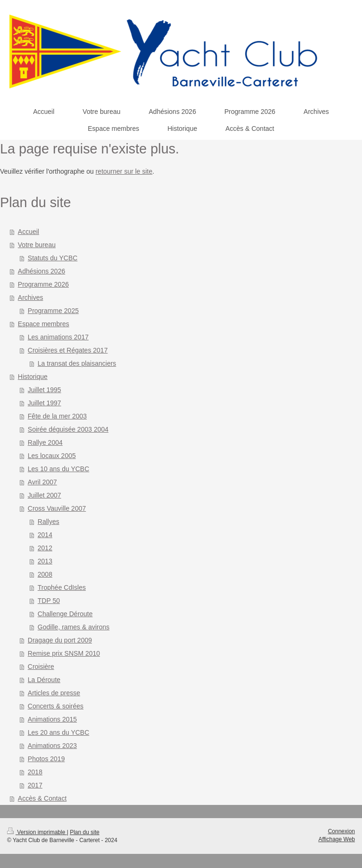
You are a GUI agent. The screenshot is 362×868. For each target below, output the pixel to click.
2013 (45, 561)
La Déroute (44, 680)
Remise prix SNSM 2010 (64, 653)
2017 (35, 785)
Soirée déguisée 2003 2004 (68, 429)
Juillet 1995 (45, 390)
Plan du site (85, 832)
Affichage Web (337, 839)
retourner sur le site (124, 171)
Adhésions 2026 (41, 271)
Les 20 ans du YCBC (59, 732)
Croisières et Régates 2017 (68, 350)
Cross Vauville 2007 (57, 508)
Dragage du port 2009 (60, 640)
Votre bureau (37, 245)
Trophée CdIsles (62, 587)
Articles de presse (54, 693)
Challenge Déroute (65, 614)
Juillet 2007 (45, 495)
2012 (45, 548)
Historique (33, 377)
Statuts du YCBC (53, 258)
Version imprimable (37, 832)
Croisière (41, 667)
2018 (35, 772)
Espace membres (44, 324)
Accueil (29, 232)
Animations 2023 (52, 746)
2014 (45, 535)
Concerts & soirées (56, 706)
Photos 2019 (46, 759)
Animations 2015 (52, 719)
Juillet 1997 (45, 403)
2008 (45, 574)
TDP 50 (49, 601)
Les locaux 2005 (52, 456)
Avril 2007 (42, 482)
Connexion (341, 831)
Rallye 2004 (45, 442)
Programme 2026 (43, 284)
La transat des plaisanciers (77, 363)
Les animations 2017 (58, 337)
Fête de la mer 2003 (57, 416)
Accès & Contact (42, 798)
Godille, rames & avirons (74, 627)
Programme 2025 (53, 311)
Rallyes (49, 522)
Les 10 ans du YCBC (59, 469)
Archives (31, 297)
